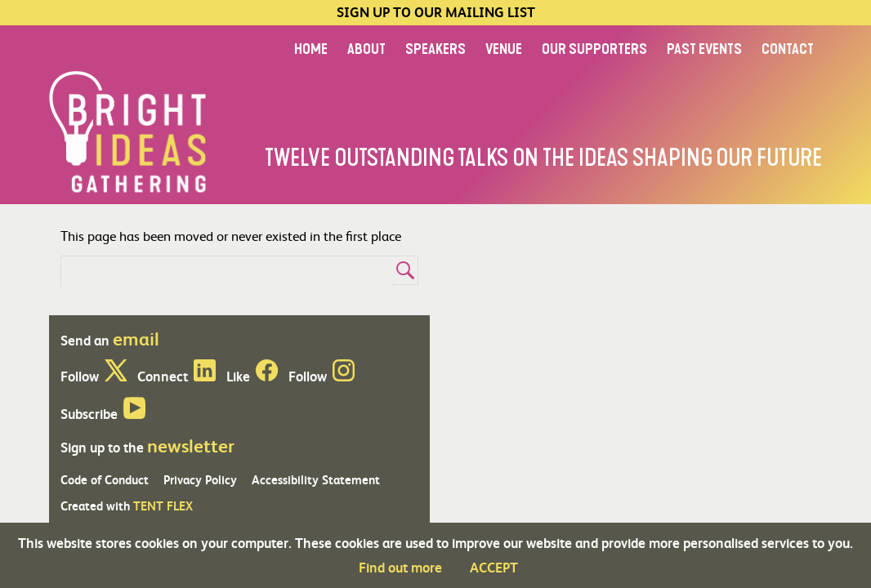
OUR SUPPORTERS (594, 49)
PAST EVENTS (704, 49)
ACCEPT (494, 567)
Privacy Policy (200, 479)
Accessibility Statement (316, 479)
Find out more (400, 567)
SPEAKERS (435, 49)
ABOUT (366, 49)
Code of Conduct (105, 479)
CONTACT (788, 49)
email (136, 338)
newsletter (191, 445)
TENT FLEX (163, 506)
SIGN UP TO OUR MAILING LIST (436, 13)
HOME (311, 49)
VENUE (504, 49)
